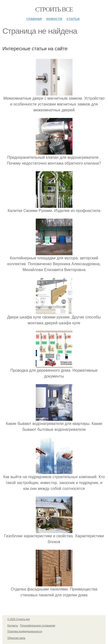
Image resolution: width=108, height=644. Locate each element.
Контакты (13, 626)
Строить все (54, 9)
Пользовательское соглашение (38, 626)
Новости (54, 19)
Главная (34, 19)
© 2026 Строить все (19, 619)
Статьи (73, 19)
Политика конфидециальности (25, 631)
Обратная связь (16, 638)
